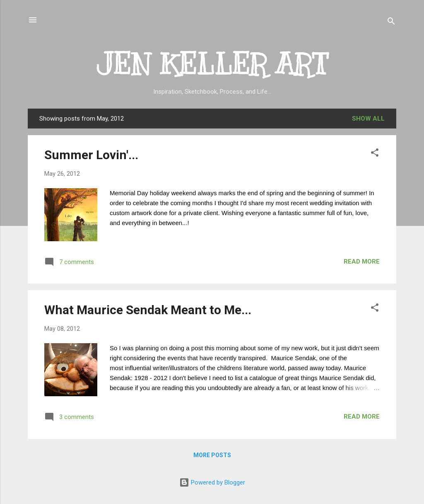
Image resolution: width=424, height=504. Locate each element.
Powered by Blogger (212, 482)
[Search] (391, 23)
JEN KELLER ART (212, 64)
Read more (362, 262)
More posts (212, 455)
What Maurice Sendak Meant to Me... (148, 310)
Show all (368, 119)
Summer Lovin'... (91, 155)
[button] (375, 154)
